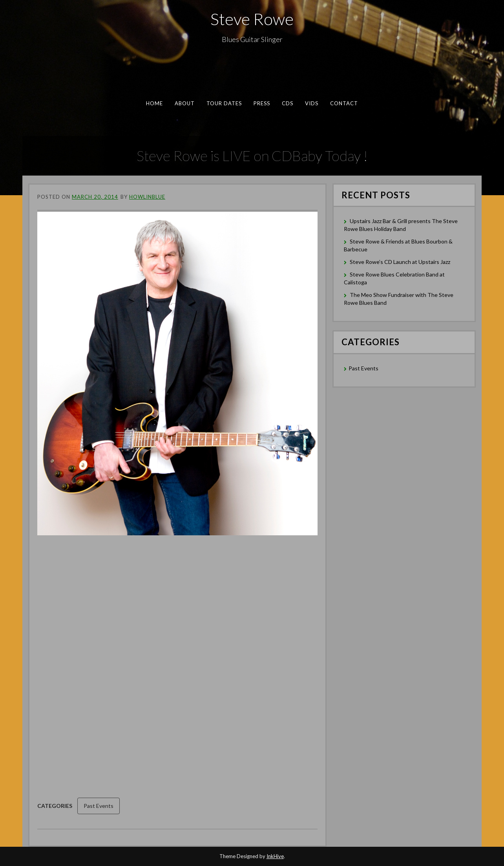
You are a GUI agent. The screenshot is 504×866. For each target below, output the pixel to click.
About (185, 103)
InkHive (275, 856)
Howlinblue (147, 197)
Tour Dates (224, 103)
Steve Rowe (252, 19)
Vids (312, 103)
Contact (344, 103)
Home (154, 103)
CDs (288, 103)
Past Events (99, 806)
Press (262, 103)
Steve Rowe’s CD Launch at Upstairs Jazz (400, 262)
